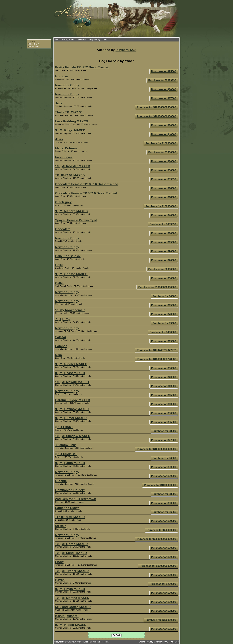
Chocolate (63, 229)
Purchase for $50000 (164, 503)
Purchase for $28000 (164, 611)
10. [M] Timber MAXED (72, 571)
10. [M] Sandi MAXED (71, 553)
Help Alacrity (95, 39)
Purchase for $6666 (164, 296)
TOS (166, 642)
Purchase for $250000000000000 (156, 539)
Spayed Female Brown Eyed (76, 220)
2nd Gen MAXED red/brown (76, 499)
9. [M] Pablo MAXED (70, 463)
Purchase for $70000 (164, 314)
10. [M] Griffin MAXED (71, 544)
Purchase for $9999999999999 (158, 566)
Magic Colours (66, 148)
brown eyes (64, 157)
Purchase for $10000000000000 (157, 287)
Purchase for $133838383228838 (156, 359)
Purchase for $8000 (164, 431)
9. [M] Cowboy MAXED (72, 409)
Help (106, 39)
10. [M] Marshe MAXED (72, 598)
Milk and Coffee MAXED (73, 607)
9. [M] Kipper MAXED (71, 625)
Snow (59, 562)
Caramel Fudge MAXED (73, 400)
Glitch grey (63, 202)
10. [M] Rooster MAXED (73, 166)
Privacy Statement (155, 642)
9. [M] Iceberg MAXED (71, 211)
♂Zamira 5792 (65, 445)
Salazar (61, 337)
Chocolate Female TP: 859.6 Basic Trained (87, 184)
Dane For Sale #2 (68, 256)
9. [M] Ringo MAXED (70, 130)
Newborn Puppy (67, 85)
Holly (59, 265)
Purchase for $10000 (164, 125)
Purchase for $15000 (164, 242)
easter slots (34, 46)
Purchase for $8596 (164, 494)
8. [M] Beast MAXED (70, 373)
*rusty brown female (70, 310)
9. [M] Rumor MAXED (71, 418)
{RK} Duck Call (66, 454)
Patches (61, 346)
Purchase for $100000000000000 (156, 107)
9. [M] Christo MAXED (71, 274)
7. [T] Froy (63, 319)
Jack (59, 103)
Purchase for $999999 (163, 224)
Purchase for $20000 (164, 251)
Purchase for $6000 (164, 458)
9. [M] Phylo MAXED (70, 589)
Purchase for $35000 (164, 422)
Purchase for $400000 (163, 332)
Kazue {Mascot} (67, 616)
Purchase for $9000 (164, 323)
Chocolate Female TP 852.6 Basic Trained (86, 193)
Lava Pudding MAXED (72, 121)
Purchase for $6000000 (162, 269)
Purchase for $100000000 (161, 143)
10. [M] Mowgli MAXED (72, 382)
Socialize (82, 39)
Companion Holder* (70, 490)
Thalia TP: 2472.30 (69, 112)
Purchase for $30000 (164, 89)
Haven (60, 580)
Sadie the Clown (67, 508)
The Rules (174, 642)
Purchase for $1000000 (162, 152)
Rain (59, 355)
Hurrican (62, 76)
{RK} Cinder (64, 427)
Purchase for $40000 (164, 134)
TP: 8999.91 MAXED (70, 175)
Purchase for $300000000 (161, 620)
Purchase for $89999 (164, 179)
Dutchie (61, 481)
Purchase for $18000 (164, 188)
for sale (61, 526)
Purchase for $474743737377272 (156, 350)
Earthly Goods (68, 39)
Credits (142, 642)
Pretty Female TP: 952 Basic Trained (82, 67)
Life (57, 39)
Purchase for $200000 (163, 584)
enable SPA (34, 44)
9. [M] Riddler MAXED (71, 364)
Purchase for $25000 (164, 71)
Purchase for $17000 (164, 98)
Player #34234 (126, 50)
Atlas (59, 139)
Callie (59, 283)
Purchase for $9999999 (162, 80)
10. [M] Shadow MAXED (73, 436)
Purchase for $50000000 (162, 530)
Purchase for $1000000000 (160, 485)
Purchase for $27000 (164, 440)
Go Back (116, 635)
